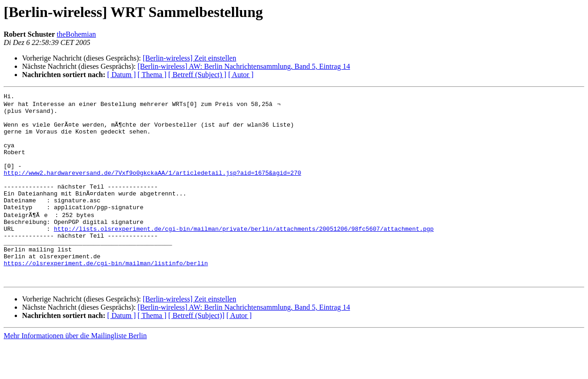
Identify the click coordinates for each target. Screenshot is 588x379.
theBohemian (76, 34)
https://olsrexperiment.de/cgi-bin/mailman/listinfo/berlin (106, 295)
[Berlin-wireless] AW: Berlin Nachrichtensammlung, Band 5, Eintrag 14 (243, 66)
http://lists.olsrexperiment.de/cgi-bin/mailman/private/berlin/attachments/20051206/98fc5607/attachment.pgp (244, 254)
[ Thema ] (152, 75)
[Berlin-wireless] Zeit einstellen (189, 58)
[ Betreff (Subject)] (196, 351)
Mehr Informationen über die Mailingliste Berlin (75, 371)
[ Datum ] (121, 75)
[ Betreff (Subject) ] (197, 75)
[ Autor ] (241, 75)
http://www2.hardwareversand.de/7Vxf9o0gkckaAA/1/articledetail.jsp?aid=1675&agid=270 (152, 188)
